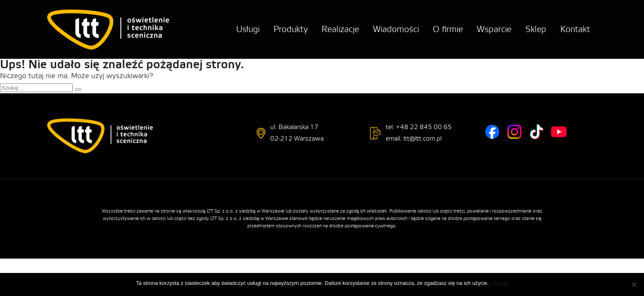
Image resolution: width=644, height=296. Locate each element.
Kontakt (575, 29)
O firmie (448, 29)
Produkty (291, 29)
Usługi (248, 29)
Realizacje (340, 29)
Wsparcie (494, 29)
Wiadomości (396, 29)
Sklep (536, 29)
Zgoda (500, 283)
